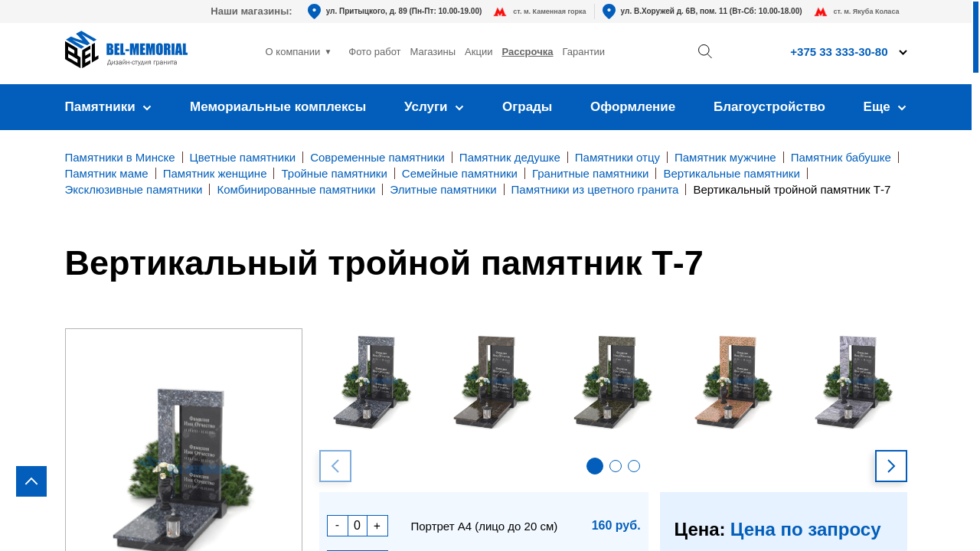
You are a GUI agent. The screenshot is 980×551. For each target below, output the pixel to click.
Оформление (633, 107)
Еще (885, 107)
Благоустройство (769, 107)
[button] (595, 466)
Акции (479, 52)
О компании (293, 52)
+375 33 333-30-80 (839, 52)
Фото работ (374, 52)
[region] (490, 275)
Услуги (434, 107)
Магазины (433, 52)
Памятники (109, 107)
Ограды (527, 107)
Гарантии (583, 52)
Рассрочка (527, 52)
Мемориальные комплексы (278, 107)
